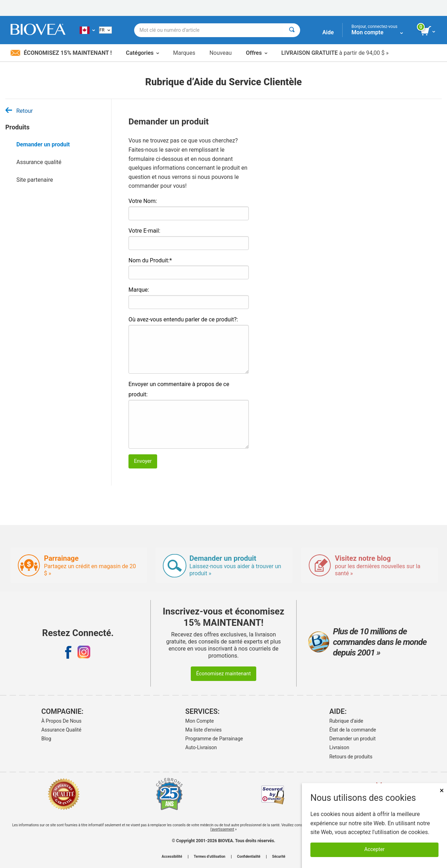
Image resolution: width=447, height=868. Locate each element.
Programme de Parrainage (214, 739)
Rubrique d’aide (346, 721)
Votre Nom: (143, 201)
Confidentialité (249, 857)
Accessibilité (172, 857)
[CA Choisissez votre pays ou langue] (87, 30)
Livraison (339, 747)
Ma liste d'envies (204, 730)
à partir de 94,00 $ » (335, 53)
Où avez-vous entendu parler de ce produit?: (183, 319)
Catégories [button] (142, 53)
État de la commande (353, 730)
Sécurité (279, 857)
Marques (184, 53)
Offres (257, 53)
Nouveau (221, 53)
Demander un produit (43, 144)
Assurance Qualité (61, 730)
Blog (46, 739)
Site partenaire (35, 180)
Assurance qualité (39, 162)
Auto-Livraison (201, 747)
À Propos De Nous (62, 721)
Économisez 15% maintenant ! (61, 53)
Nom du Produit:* (150, 260)
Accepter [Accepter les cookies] (374, 849)
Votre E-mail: (144, 231)
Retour (19, 111)
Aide (328, 32)
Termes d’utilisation (210, 857)
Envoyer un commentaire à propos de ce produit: (179, 389)
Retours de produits (351, 757)
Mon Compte (200, 721)
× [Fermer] (442, 790)
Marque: (139, 290)
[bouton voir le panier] (428, 31)
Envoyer (143, 461)
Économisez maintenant (223, 674)
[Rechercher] (292, 30)
